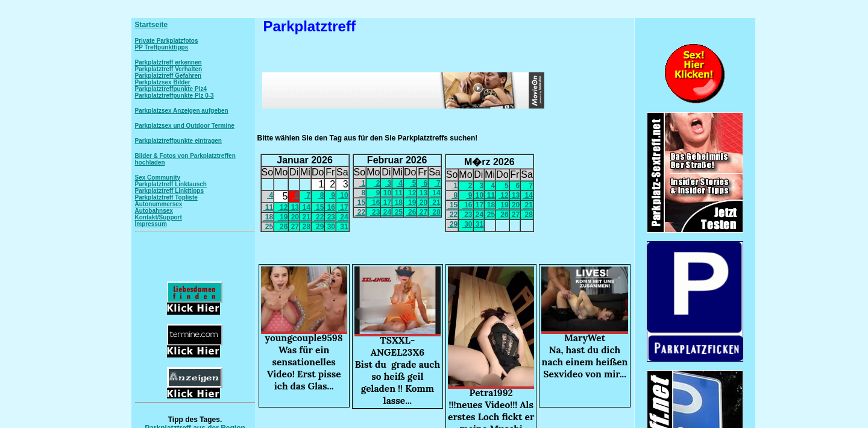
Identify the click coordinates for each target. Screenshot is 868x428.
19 (283, 217)
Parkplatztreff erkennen (168, 62)
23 (330, 217)
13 (294, 207)
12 (283, 207)
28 (305, 227)
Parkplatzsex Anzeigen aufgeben (182, 111)
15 (319, 207)
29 (319, 227)
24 (343, 217)
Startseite (152, 25)
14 (305, 207)
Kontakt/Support (159, 217)
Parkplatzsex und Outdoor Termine (185, 126)
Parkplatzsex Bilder (163, 82)
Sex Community (158, 178)
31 (343, 227)
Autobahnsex (154, 211)
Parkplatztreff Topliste (166, 197)
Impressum (151, 224)
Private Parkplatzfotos (167, 41)
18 (268, 217)
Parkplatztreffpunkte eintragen (178, 141)
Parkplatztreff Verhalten (169, 69)
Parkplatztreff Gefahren (168, 76)
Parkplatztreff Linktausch (171, 184)
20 (294, 217)
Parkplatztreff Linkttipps (169, 191)
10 (343, 195)
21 (305, 217)
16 (330, 207)
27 (294, 227)
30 (330, 227)
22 (319, 217)
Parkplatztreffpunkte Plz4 (171, 89)
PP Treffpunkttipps (162, 47)
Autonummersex (159, 204)
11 (268, 207)
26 (283, 227)
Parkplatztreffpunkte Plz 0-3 (175, 96)
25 (268, 227)
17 (343, 207)
